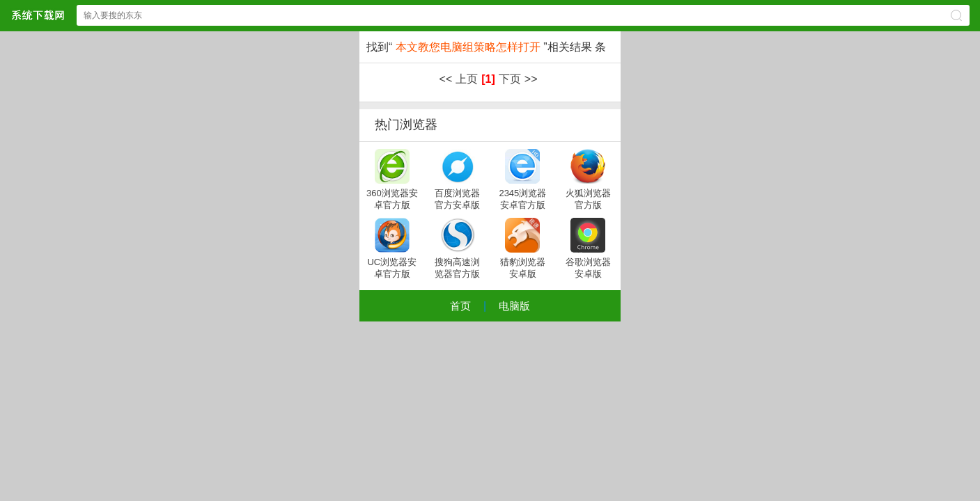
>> (531, 79)
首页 (460, 306)
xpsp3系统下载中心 (38, 15)
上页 (467, 79)
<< (446, 79)
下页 (510, 79)
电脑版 (514, 306)
